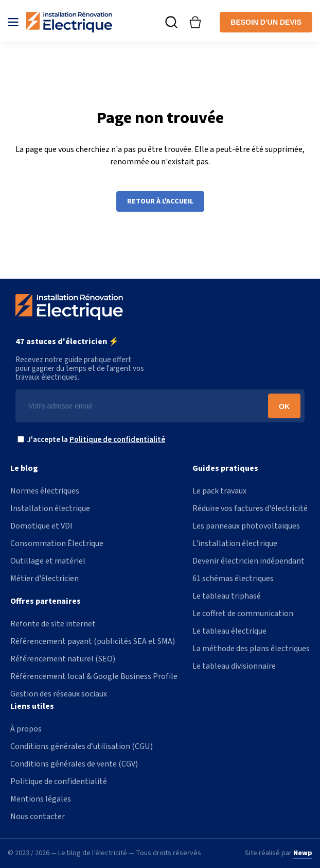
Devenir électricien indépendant (248, 561)
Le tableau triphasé (227, 596)
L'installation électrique (235, 543)
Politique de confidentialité (117, 440)
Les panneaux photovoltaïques (246, 526)
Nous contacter (38, 816)
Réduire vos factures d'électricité (250, 508)
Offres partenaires (46, 601)
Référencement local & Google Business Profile (94, 676)
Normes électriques (45, 491)
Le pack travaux (219, 491)
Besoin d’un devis (266, 22)
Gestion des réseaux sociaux (59, 694)
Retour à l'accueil (160, 201)
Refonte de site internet (53, 624)
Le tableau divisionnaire (234, 666)
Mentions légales (41, 799)
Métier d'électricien (45, 578)
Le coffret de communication (243, 614)
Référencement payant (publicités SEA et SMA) (93, 641)
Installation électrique (50, 508)
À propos (26, 729)
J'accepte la (94, 440)
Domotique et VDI (41, 526)
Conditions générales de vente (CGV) (74, 764)
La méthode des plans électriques (251, 649)
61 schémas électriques (233, 578)
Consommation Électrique (57, 543)
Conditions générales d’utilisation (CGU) (82, 746)
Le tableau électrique (229, 631)
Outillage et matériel (48, 561)
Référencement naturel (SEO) (63, 659)
